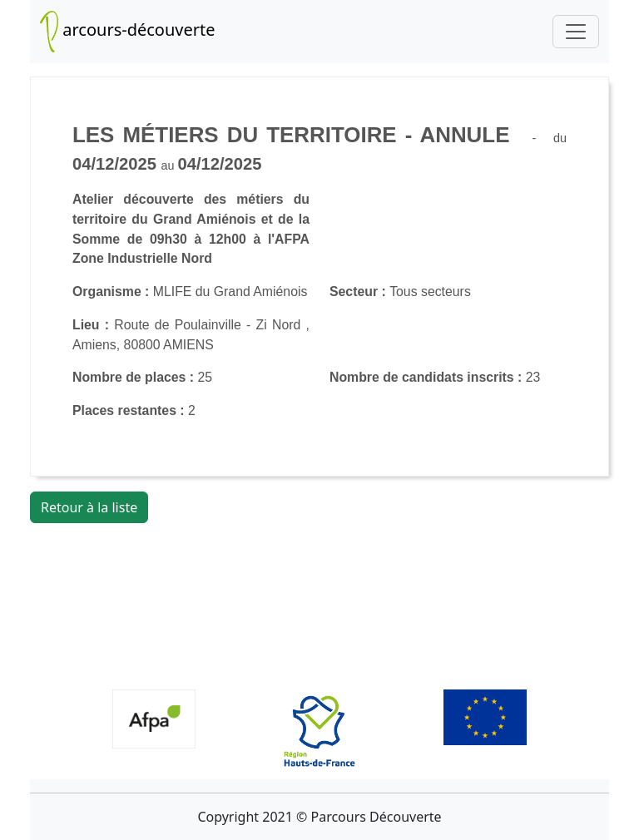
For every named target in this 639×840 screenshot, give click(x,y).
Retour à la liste (89, 507)
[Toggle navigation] (576, 32)
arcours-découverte (128, 32)
